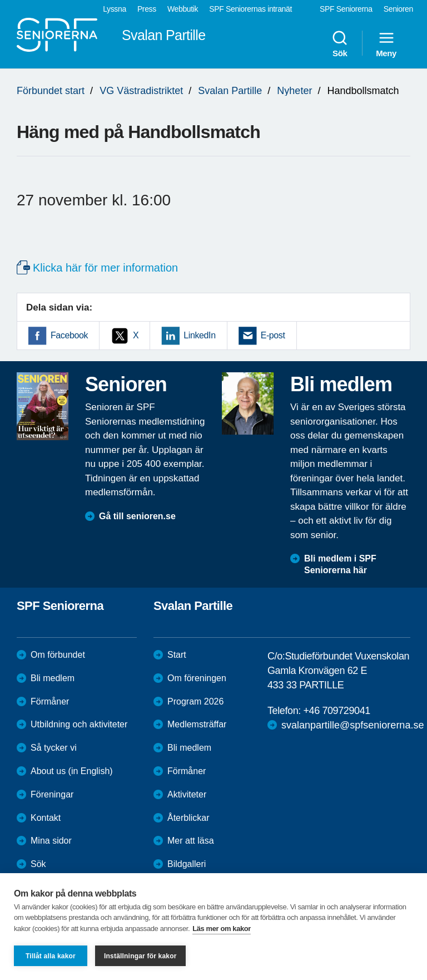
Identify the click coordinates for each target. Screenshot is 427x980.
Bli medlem (53, 678)
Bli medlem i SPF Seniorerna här (340, 564)
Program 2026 (195, 701)
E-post (273, 335)
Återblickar (188, 818)
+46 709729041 (336, 711)
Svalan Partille (230, 91)
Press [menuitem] (147, 9)
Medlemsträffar (197, 724)
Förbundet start (51, 91)
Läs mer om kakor (222, 929)
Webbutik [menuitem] (183, 9)
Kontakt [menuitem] (46, 818)
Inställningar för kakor (140, 956)
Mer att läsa (191, 841)
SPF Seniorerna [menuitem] (346, 9)
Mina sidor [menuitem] (51, 841)
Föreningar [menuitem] (52, 794)
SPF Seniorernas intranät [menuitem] (250, 9)
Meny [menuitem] (386, 43)
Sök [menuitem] (340, 43)
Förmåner (50, 701)
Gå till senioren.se (137, 516)
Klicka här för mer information (105, 268)
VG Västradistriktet (141, 91)
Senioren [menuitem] (398, 9)
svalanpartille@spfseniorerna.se (352, 725)
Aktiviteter (187, 794)
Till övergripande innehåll (0, 0)
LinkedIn (199, 335)
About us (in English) (72, 771)
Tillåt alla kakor (51, 956)
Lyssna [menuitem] (115, 9)
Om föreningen (197, 678)
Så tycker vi (54, 748)
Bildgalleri (187, 864)
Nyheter (294, 91)
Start (177, 655)
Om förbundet (58, 655)
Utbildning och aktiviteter (79, 724)
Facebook (69, 335)
